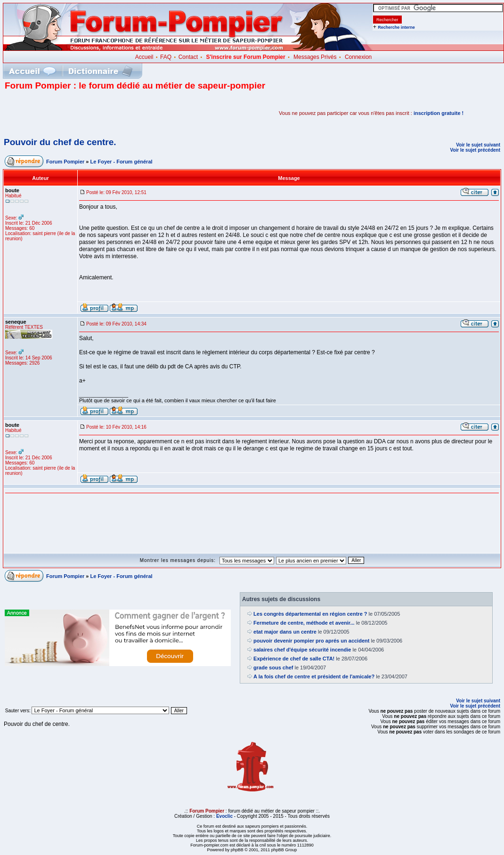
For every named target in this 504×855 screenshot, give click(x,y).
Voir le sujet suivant (478, 145)
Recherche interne (396, 27)
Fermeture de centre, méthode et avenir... (304, 623)
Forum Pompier (65, 162)
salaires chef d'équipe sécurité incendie (302, 650)
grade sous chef (273, 668)
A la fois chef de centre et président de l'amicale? (314, 676)
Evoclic (224, 816)
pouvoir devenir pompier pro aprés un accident (311, 641)
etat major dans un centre (285, 632)
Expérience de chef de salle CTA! (294, 659)
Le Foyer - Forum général (122, 162)
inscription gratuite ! (439, 113)
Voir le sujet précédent (475, 150)
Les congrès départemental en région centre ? (310, 614)
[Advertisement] (115, 113)
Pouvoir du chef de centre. (60, 142)
